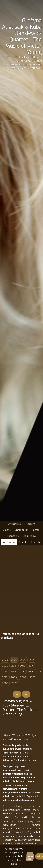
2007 (33, 677)
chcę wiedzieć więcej (30, 856)
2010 (5, 677)
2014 (13, 672)
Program (30, 524)
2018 (23, 666)
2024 (5, 660)
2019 (14, 666)
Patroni (36, 530)
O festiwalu (15, 524)
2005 (14, 683)
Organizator (21, 530)
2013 (22, 672)
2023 (14, 660)
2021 (32, 660)
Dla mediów (29, 536)
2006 (5, 683)
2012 (30, 672)
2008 (23, 677)
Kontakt (23, 542)
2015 (5, 672)
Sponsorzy (13, 536)
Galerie (7, 530)
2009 (14, 677)
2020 (5, 666)
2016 (31, 666)
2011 (39, 672)
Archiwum (9, 542)
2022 (23, 660)
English (36, 542)
